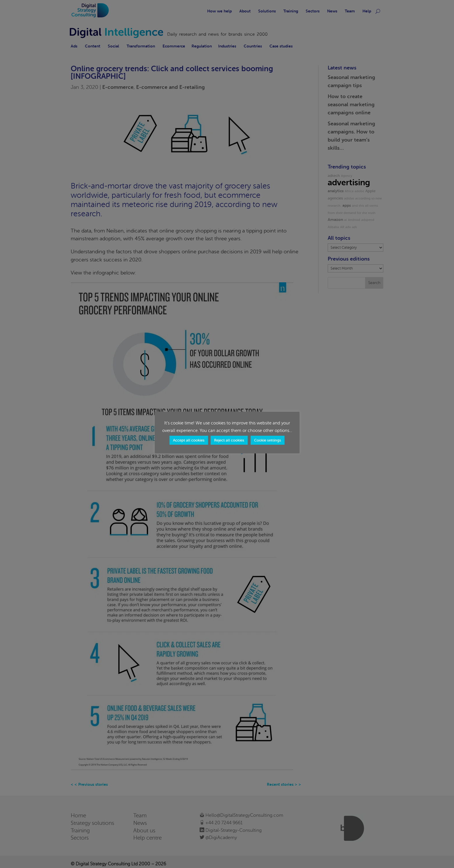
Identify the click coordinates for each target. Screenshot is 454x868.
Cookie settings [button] (268, 440)
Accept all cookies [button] (189, 440)
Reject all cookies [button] (229, 440)
